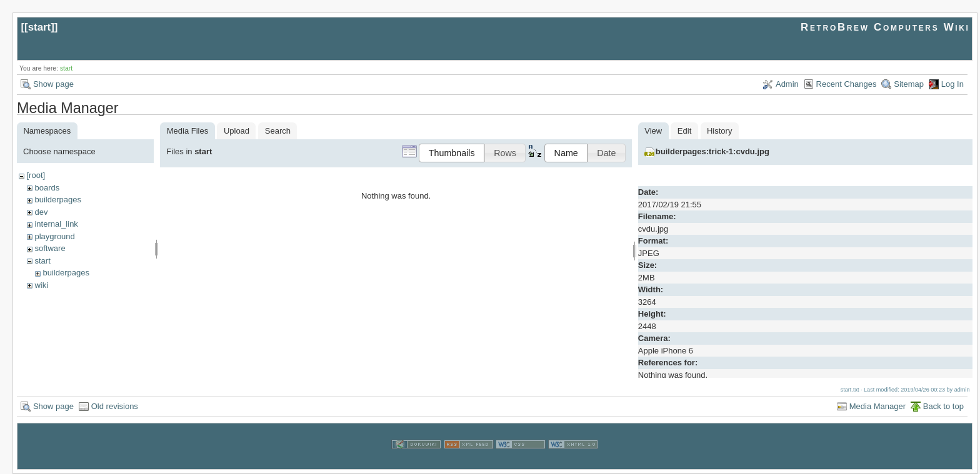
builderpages (57, 200)
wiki (41, 285)
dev (41, 212)
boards (47, 188)
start (40, 27)
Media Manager (877, 406)
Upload (237, 131)
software (50, 248)
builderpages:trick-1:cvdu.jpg (712, 151)
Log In (952, 84)
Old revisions (115, 406)
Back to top (943, 406)
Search (278, 131)
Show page (53, 84)
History (719, 131)
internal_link (56, 224)
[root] (36, 175)
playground (54, 236)
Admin (787, 84)
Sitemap (909, 84)
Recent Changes (847, 84)
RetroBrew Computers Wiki (885, 27)
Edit (684, 131)
